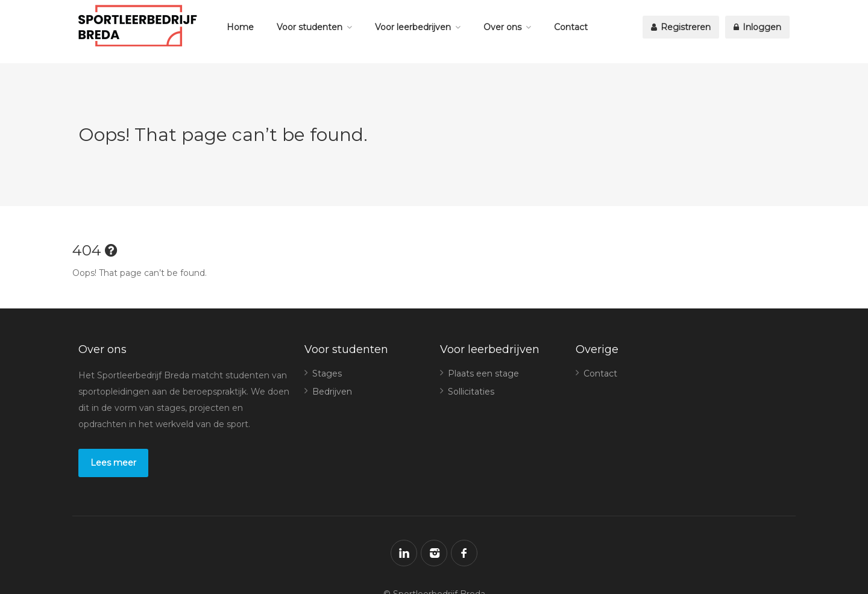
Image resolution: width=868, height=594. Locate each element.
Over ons (502, 27)
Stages (327, 374)
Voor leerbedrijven (413, 27)
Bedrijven (332, 392)
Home (240, 27)
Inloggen (757, 27)
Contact (571, 27)
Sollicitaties (471, 392)
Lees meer (113, 463)
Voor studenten (310, 27)
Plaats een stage (483, 374)
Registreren (681, 27)
